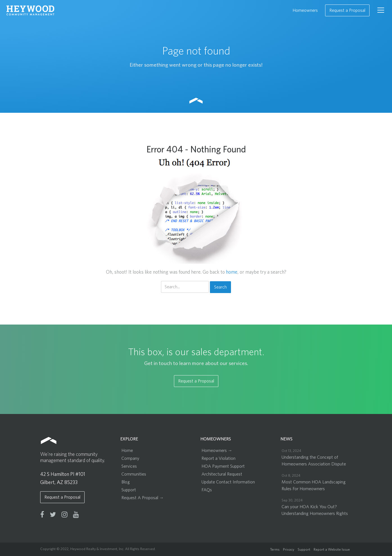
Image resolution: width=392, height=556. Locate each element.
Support (129, 490)
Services (129, 466)
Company (130, 458)
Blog (126, 482)
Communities (134, 474)
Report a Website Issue (332, 550)
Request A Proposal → (143, 498)
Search (220, 287)
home (232, 272)
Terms (275, 550)
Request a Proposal (347, 10)
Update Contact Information (228, 482)
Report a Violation (218, 458)
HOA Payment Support (223, 466)
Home (127, 451)
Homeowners (305, 10)
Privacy (289, 550)
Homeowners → (217, 451)
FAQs (207, 490)
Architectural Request (222, 474)
